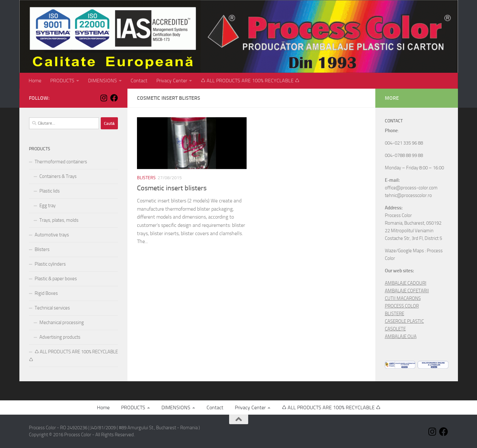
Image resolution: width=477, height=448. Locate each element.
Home (35, 81)
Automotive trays (52, 235)
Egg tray (48, 206)
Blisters (146, 178)
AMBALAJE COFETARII (407, 291)
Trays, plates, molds (59, 220)
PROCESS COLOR (402, 306)
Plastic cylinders (50, 264)
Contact (139, 81)
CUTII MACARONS (403, 298)
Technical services (52, 308)
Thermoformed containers (61, 162)
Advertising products (60, 337)
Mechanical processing (62, 322)
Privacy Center (172, 81)
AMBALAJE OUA (401, 336)
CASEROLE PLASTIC (404, 321)
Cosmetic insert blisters (172, 188)
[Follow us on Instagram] (104, 98)
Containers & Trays (58, 176)
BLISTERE (395, 314)
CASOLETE (395, 329)
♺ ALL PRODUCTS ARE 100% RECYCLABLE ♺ (250, 81)
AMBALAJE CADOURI (406, 283)
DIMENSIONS (102, 81)
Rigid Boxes (46, 293)
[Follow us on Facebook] (114, 98)
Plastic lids (50, 191)
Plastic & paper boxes (56, 279)
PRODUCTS (62, 81)
